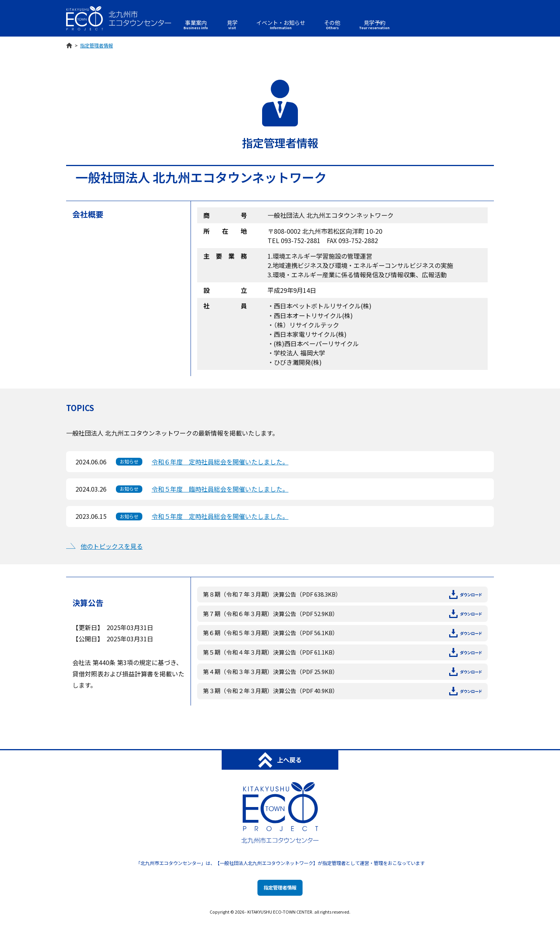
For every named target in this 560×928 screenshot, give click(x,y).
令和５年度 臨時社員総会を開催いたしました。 (220, 489)
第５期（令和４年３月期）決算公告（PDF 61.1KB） (342, 652)
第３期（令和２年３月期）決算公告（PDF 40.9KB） (342, 691)
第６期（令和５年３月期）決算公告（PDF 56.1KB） (342, 633)
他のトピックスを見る (112, 546)
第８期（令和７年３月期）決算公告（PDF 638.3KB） (342, 594)
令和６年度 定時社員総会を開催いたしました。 (220, 462)
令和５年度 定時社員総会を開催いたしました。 (220, 516)
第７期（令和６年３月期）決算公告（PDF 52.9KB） (342, 614)
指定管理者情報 (280, 888)
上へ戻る (280, 760)
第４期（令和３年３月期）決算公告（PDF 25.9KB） (342, 672)
